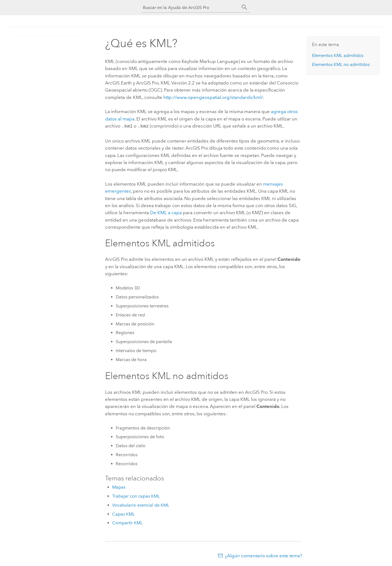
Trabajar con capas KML (136, 496)
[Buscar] (244, 7)
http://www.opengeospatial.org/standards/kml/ (213, 97)
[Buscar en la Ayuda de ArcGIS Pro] (191, 7)
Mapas (119, 487)
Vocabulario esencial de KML (141, 505)
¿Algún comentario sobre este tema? (264, 555)
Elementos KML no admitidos (341, 64)
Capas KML (123, 514)
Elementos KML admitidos (338, 55)
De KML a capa (166, 212)
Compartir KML (127, 522)
